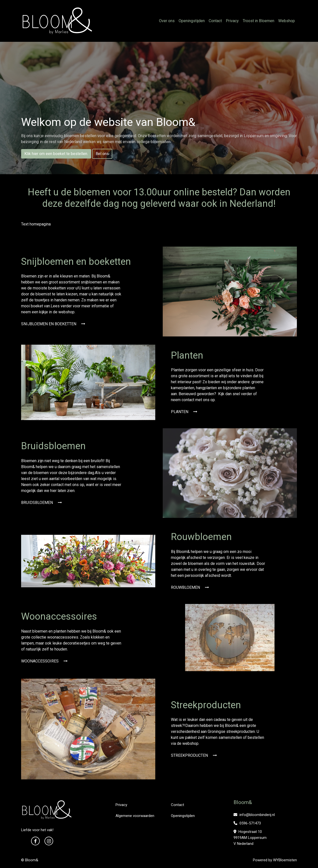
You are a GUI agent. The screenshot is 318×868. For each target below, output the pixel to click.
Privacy (232, 21)
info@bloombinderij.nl (254, 815)
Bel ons (102, 154)
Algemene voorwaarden (135, 816)
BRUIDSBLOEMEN (41, 503)
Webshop (287, 21)
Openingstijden (192, 21)
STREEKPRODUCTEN (194, 755)
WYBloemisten (285, 860)
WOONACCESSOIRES (44, 661)
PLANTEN (184, 412)
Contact (215, 21)
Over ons (167, 21)
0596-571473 (247, 823)
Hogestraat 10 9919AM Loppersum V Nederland (250, 838)
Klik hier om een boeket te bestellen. (56, 154)
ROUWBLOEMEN (190, 587)
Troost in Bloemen (258, 21)
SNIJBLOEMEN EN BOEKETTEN (53, 324)
